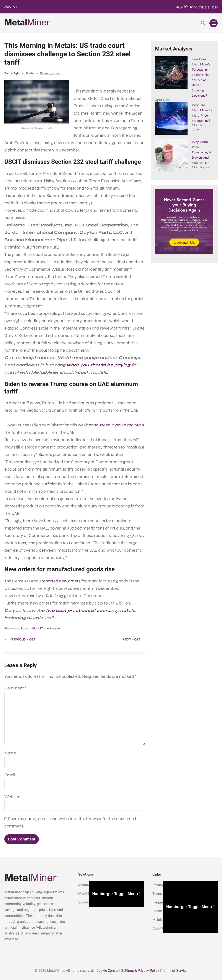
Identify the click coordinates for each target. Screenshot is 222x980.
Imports (55, 628)
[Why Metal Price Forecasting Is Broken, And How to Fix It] (171, 142)
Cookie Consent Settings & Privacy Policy (128, 971)
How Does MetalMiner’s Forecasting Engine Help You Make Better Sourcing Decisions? (184, 64)
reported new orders (61, 581)
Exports (26, 628)
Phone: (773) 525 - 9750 (201, 7)
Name (10, 753)
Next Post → (133, 639)
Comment (16, 688)
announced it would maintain (116, 425)
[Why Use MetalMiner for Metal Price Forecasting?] (171, 105)
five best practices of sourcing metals (90, 610)
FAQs (178, 7)
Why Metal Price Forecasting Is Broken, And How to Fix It (202, 139)
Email (10, 775)
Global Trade (40, 628)
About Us (11, 7)
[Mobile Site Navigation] (214, 23)
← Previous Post (20, 639)
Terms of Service (175, 971)
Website (12, 797)
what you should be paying (98, 365)
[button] (203, 23)
